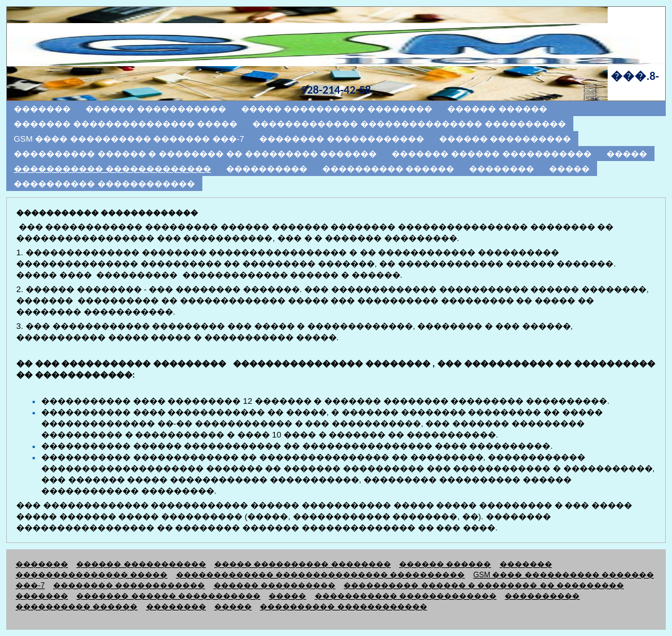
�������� (502, 169)
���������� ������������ (104, 184)
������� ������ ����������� (491, 154)
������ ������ (497, 109)
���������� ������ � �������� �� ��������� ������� (195, 154)
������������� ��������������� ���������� (409, 124)
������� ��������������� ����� (126, 124)
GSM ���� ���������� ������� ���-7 (129, 139)
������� (42, 109)
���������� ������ (388, 169)
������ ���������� (505, 139)
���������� (267, 169)
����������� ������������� (112, 169)
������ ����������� (156, 109)
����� (627, 154)
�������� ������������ (342, 139)
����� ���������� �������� (337, 109)
